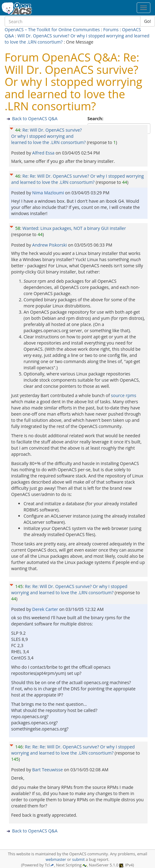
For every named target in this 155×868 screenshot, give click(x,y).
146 (19, 747)
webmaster (56, 860)
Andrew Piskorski (50, 245)
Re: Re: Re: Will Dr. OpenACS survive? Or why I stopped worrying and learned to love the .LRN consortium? (73, 750)
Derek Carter (46, 609)
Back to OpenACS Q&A (35, 119)
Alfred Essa (44, 153)
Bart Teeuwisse (48, 770)
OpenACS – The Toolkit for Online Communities (52, 30)
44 (18, 130)
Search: (96, 119)
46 (18, 176)
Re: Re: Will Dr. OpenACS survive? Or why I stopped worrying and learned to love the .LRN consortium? (77, 179)
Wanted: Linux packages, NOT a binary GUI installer (74, 228)
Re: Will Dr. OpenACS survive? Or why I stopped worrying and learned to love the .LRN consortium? (49, 136)
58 (18, 228)
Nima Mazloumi (49, 193)
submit (78, 860)
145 (19, 586)
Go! (148, 21)
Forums (111, 30)
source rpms (124, 395)
